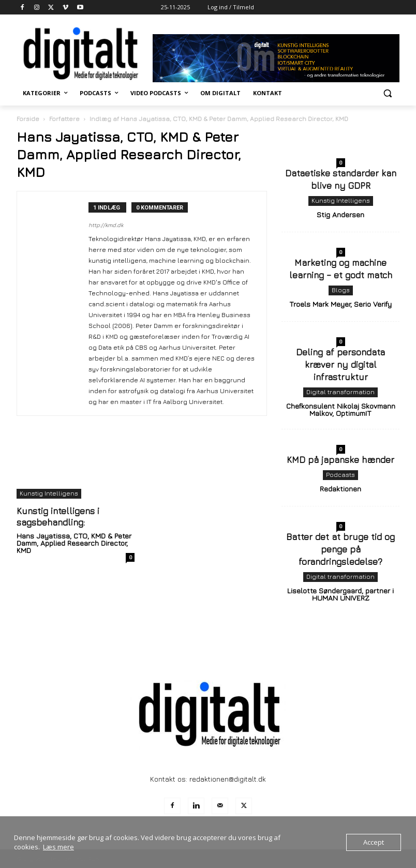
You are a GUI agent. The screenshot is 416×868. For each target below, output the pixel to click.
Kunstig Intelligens (49, 493)
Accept (374, 842)
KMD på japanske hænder (340, 460)
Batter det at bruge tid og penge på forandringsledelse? (340, 549)
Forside (28, 119)
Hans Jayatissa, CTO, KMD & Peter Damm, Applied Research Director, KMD (74, 543)
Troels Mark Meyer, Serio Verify (340, 304)
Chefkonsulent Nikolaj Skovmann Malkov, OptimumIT (341, 409)
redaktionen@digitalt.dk (228, 779)
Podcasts (340, 475)
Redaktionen (340, 489)
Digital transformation (340, 392)
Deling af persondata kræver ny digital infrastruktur (340, 365)
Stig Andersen (340, 214)
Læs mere (58, 847)
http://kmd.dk (106, 225)
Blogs (341, 290)
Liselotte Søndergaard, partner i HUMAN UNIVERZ (340, 594)
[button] (387, 93)
